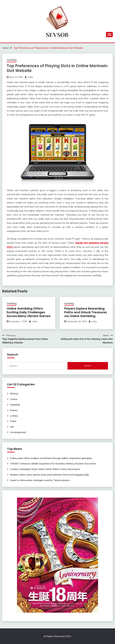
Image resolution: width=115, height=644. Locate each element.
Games (14, 410)
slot (12, 427)
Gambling (12, 60)
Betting (14, 394)
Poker (13, 421)
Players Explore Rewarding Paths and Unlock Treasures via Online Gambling (86, 312)
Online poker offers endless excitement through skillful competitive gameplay (51, 458)
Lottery (14, 416)
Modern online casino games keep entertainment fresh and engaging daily (50, 475)
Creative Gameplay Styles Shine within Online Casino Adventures (45, 469)
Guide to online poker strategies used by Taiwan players (40, 480)
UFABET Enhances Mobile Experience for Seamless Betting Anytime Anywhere (53, 464)
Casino (14, 399)
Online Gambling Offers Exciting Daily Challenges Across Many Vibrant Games (29, 312)
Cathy (30, 77)
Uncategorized (18, 432)
